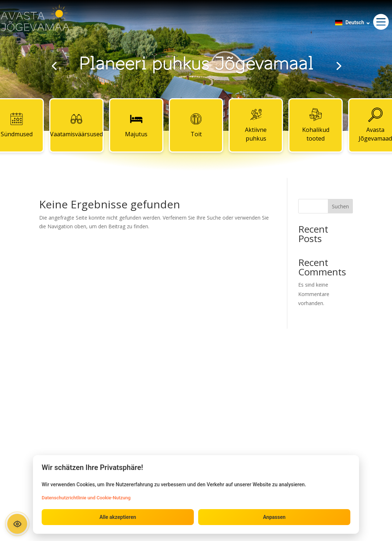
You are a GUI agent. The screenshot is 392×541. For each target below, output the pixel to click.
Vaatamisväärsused (76, 125)
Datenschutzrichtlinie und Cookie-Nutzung (86, 498)
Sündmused (86, 374)
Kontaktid (196, 374)
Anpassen (274, 517)
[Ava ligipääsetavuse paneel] (17, 524)
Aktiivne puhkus (256, 125)
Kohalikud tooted (316, 125)
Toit (196, 125)
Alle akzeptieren (118, 517)
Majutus (136, 125)
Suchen (340, 206)
